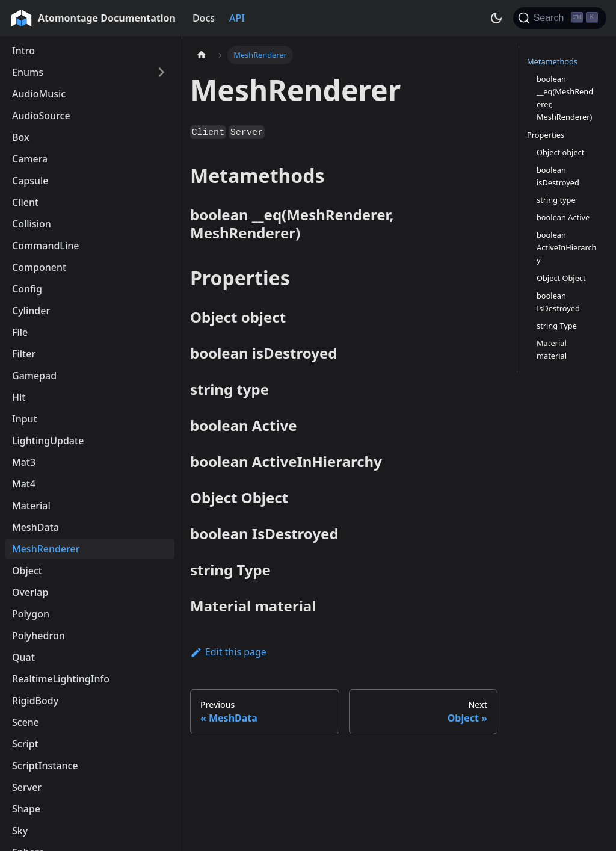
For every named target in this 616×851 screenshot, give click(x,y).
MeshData (35, 527)
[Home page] (202, 55)
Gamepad (34, 376)
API (237, 18)
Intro (23, 51)
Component (39, 267)
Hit (19, 397)
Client (25, 202)
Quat (23, 657)
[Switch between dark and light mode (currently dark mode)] (496, 18)
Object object (560, 152)
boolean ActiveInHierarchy (567, 247)
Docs (204, 18)
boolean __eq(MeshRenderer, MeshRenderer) (565, 98)
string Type (557, 326)
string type (556, 200)
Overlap (30, 592)
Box (21, 137)
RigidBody (35, 701)
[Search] (560, 18)
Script (25, 744)
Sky (20, 831)
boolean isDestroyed (558, 176)
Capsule (30, 181)
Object (27, 571)
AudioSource (41, 116)
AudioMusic (39, 94)
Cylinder (31, 311)
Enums (28, 72)
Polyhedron (38, 636)
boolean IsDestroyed (558, 302)
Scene (26, 722)
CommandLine (45, 246)
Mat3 (24, 462)
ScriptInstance (45, 766)
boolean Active (563, 217)
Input (25, 419)
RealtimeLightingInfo (61, 679)
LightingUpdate (48, 441)
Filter (24, 354)
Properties (546, 135)
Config (27, 289)
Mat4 (24, 484)
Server (27, 787)
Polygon (31, 614)
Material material (552, 349)
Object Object (561, 278)
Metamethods (552, 61)
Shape (26, 809)
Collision (32, 224)
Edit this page (228, 652)
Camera (30, 159)
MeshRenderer (46, 549)
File (20, 332)
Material (31, 506)
